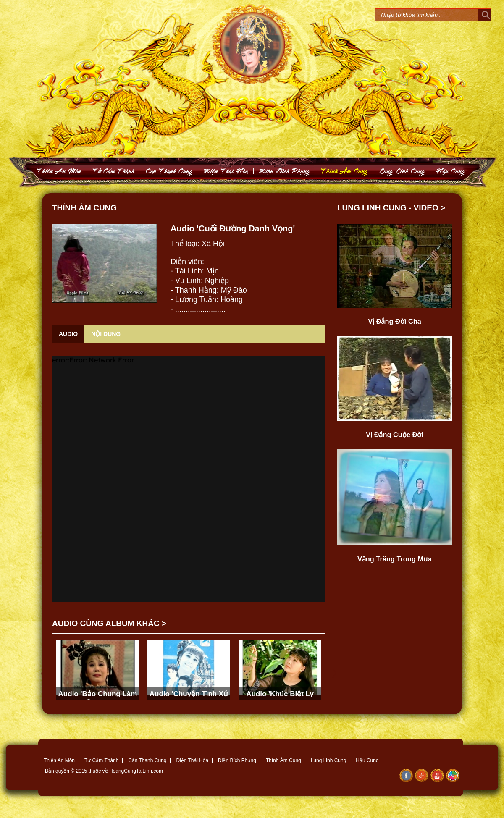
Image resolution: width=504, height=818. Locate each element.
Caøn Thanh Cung (169, 171)
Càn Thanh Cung (147, 760)
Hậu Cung (367, 760)
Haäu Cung (450, 171)
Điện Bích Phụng (237, 760)
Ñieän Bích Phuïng (285, 171)
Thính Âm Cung (283, 760)
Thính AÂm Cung (344, 171)
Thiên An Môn (59, 760)
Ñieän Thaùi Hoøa (226, 171)
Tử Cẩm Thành (101, 760)
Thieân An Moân (59, 171)
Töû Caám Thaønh (114, 171)
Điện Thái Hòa (192, 760)
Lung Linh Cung (402, 171)
